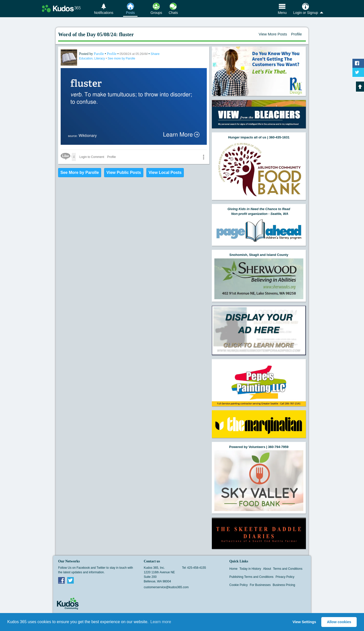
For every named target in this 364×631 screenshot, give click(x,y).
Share (155, 54)
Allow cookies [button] (339, 622)
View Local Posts (165, 172)
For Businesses (260, 585)
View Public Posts (124, 172)
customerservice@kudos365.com (166, 587)
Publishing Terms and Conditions (251, 577)
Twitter (71, 580)
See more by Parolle (121, 58)
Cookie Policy (238, 585)
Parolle (99, 54)
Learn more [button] (161, 622)
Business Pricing (284, 585)
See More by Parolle (80, 172)
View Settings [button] (304, 622)
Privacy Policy (285, 577)
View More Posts (273, 34)
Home (233, 569)
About (267, 569)
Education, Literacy (92, 58)
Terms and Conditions (288, 569)
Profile (296, 34)
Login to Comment (92, 157)
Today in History (250, 569)
